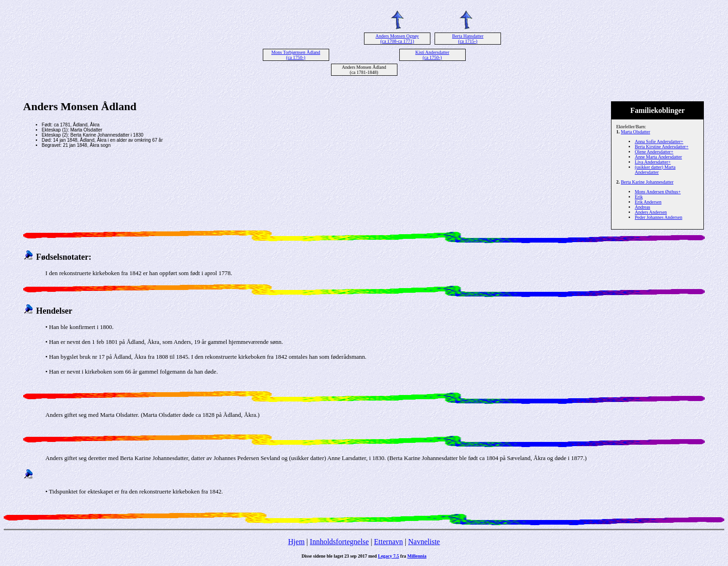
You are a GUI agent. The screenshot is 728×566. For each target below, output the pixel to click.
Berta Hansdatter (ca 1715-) (468, 39)
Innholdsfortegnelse (339, 542)
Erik (639, 197)
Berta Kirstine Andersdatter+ (662, 147)
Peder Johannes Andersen (658, 217)
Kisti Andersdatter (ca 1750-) (432, 55)
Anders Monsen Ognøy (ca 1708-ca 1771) (397, 39)
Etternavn (389, 542)
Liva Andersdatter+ (653, 162)
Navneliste (424, 542)
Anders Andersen (651, 212)
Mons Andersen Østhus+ (658, 192)
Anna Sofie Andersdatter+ (659, 141)
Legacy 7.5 (389, 556)
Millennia (417, 556)
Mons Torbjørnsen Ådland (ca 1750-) (296, 55)
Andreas (642, 207)
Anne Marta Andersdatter (658, 157)
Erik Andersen (648, 202)
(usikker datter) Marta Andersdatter (655, 170)
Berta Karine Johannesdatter (647, 182)
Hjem (297, 542)
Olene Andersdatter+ (654, 152)
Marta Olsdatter (635, 132)
